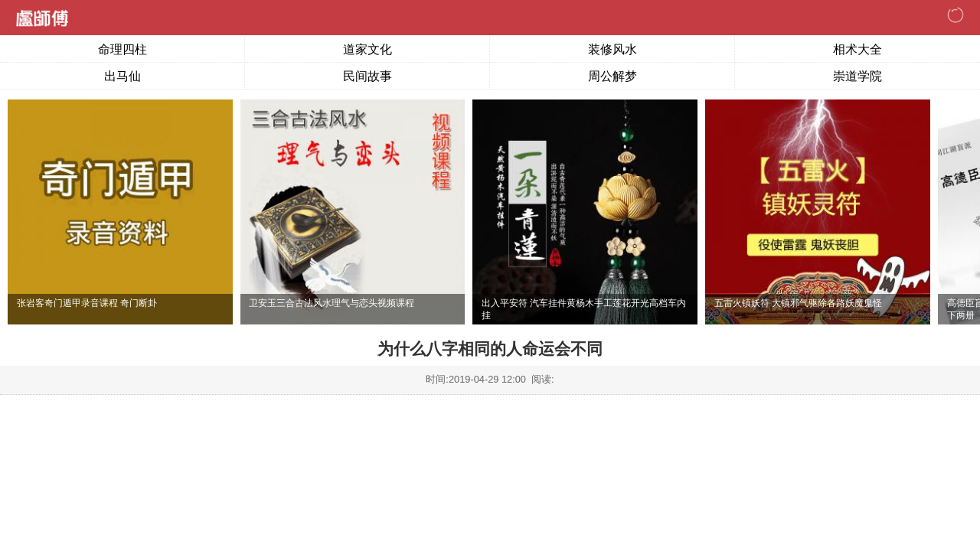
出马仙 (122, 76)
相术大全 (857, 49)
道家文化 (367, 49)
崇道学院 (857, 76)
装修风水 (612, 49)
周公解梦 (612, 76)
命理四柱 (122, 49)
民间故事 (367, 76)
